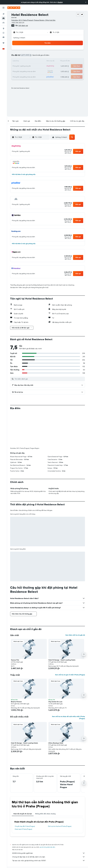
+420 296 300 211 (18, 23)
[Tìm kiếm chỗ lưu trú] (3, 18)
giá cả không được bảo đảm (47, 847)
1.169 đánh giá (23, 25)
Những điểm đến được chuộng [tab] (45, 814)
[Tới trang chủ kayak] (14, 8)
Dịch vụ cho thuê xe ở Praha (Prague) (60, 826)
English (60, 2)
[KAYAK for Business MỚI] (3, 37)
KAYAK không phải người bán (49, 853)
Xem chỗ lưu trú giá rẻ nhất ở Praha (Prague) (70, 675)
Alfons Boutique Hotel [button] (56, 743)
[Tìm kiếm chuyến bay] (3, 14)
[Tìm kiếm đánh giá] (49, 379)
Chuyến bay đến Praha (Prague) (25, 826)
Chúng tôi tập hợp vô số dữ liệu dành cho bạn (49, 857)
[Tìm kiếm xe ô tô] (3, 23)
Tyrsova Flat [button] (15, 660)
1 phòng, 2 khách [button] (19, 38)
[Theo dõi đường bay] (3, 33)
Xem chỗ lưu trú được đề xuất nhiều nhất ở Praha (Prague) (68, 717)
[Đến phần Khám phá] (3, 28)
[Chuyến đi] (3, 43)
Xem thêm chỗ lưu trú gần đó (75, 635)
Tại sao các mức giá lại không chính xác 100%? (49, 860)
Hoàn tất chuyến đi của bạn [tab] (23, 814)
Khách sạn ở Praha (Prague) (23, 829)
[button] (86, 2)
